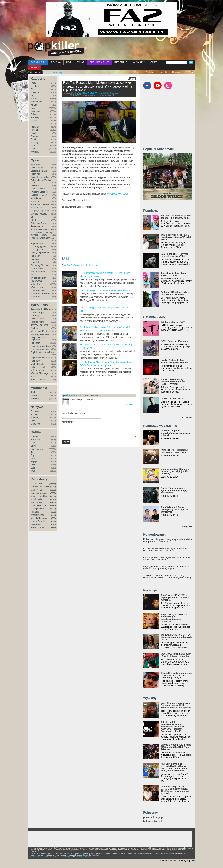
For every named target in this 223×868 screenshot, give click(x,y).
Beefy (33, 83)
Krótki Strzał (36, 208)
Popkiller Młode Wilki (40, 358)
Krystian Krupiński (39, 496)
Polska (34, 114)
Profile (34, 121)
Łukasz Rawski (38, 521)
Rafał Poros (36, 524)
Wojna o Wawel (38, 380)
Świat (33, 139)
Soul (33, 468)
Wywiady (35, 152)
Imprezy (34, 414)
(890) (53, 512)
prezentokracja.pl (153, 817)
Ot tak (33, 220)
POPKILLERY (38, 62)
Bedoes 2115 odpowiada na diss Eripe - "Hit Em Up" (175, 293)
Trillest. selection (38, 278)
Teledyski (35, 399)
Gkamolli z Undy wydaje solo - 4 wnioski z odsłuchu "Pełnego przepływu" (176, 675)
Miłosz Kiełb (36, 502)
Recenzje (35, 130)
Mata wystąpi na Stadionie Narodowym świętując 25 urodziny (175, 471)
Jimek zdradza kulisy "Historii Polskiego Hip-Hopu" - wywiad (173, 382)
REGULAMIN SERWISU (39, 857)
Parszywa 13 (37, 226)
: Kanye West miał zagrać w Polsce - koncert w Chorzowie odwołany (165, 549)
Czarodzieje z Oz (39, 171)
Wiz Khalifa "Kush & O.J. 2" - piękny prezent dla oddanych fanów (176, 637)
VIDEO (154, 62)
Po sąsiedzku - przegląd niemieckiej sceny (42, 234)
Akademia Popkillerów (41, 309)
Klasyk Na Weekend (40, 204)
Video (33, 149)
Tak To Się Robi (38, 272)
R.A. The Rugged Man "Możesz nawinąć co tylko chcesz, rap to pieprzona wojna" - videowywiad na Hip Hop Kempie (98, 86)
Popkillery (35, 361)
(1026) (53, 509)
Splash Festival (38, 367)
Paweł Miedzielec (39, 506)
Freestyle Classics (39, 192)
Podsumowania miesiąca (42, 238)
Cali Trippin (36, 316)
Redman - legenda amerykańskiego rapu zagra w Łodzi (176, 433)
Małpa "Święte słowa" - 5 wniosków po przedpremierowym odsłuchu (174, 618)
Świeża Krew (37, 268)
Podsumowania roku (40, 349)
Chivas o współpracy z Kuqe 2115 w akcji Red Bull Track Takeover (176, 747)
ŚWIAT (80, 62)
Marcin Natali (37, 499)
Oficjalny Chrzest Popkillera (39, 339)
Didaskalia (35, 174)
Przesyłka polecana (40, 253)
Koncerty (35, 418)
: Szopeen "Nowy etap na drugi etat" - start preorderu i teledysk (168, 540)
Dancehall (35, 437)
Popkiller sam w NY (40, 243)
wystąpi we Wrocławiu (117, 194)
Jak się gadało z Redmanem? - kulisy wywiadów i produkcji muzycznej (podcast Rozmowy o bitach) (172, 727)
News (33, 108)
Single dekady (37, 364)
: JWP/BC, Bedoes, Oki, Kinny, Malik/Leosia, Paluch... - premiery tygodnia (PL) (167, 577)
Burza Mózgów (38, 312)
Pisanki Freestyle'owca (41, 229)
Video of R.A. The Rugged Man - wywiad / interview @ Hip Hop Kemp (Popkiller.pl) (99, 233)
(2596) (53, 493)
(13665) (52, 484)
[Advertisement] (102, 385)
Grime (34, 446)
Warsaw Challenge (39, 373)
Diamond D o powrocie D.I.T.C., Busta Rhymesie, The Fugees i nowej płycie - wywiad (175, 790)
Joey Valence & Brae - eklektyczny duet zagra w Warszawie (174, 510)
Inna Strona (36, 198)
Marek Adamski (38, 490)
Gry (32, 96)
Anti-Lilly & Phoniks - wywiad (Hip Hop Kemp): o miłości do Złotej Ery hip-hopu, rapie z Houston (175, 767)
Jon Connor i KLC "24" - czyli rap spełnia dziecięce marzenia (175, 598)
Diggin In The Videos (40, 177)
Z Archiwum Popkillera (41, 294)
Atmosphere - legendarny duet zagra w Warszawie (174, 451)
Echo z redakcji (38, 189)
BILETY (35, 68)
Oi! (32, 217)
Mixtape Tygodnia (39, 214)
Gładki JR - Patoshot (172, 399)
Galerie (34, 395)
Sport (33, 133)
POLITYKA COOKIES (84, 857)
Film (33, 89)
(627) (53, 521)
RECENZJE (121, 62)
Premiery (35, 117)
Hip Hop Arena (37, 319)
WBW (33, 376)
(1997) (53, 496)
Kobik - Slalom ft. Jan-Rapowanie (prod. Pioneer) (175, 361)
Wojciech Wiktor (38, 528)
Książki (34, 105)
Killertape (35, 201)
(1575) (53, 499)
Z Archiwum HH (38, 290)
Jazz (33, 452)
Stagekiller (36, 262)
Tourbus (34, 275)
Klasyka (34, 99)
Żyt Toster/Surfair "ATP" (174, 322)
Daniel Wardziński (39, 493)
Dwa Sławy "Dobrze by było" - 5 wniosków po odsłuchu (176, 655)
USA (69, 62)
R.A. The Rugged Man (75, 265)
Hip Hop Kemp (37, 322)
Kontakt (163, 72)
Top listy (34, 142)
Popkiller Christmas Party (42, 352)
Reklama (176, 72)
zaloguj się (57, 72)
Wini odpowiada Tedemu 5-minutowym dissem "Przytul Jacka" (176, 237)
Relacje (34, 421)
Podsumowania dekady (41, 346)
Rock (33, 465)
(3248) (53, 487)
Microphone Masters (40, 331)
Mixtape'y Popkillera (40, 334)
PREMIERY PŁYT (99, 62)
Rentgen (35, 259)
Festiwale (35, 411)
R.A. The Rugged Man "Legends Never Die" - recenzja (105, 290)
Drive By (35, 186)
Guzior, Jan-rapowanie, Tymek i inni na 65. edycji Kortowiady (174, 490)
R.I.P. (33, 124)
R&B (33, 458)
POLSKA (56, 62)
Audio (33, 392)
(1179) (53, 506)
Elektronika (36, 440)
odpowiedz (131, 405)
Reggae (34, 462)
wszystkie (187, 418)
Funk (33, 443)
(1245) (53, 502)
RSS (188, 72)
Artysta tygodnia (38, 168)
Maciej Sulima (37, 509)
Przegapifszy (37, 250)
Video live (35, 424)
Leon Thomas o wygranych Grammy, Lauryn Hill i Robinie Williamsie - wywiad (176, 705)
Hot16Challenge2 (39, 195)
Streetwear (36, 136)
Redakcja (35, 512)
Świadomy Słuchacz (40, 265)
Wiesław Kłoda (38, 515)
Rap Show (35, 256)
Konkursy (35, 328)
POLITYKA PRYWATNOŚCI (62, 857)
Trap (33, 471)
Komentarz (67, 422)
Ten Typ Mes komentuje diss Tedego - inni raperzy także (176, 217)
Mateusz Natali (38, 484)
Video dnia (36, 284)
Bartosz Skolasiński (40, 487)
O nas (137, 72)
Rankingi (35, 127)
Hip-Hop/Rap (37, 449)
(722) (53, 515)
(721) (53, 518)
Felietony (35, 86)
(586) (53, 528)
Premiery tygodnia (39, 247)
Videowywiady (37, 370)
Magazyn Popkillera (40, 211)
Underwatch (36, 281)
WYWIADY (139, 62)
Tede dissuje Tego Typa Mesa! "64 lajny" (173, 274)
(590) (53, 524)
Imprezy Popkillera (39, 325)
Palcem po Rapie (39, 223)
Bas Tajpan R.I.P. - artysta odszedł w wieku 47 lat (174, 255)
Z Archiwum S (37, 297)
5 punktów (35, 165)
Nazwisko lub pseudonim (73, 413)
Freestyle (35, 92)
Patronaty (150, 72)
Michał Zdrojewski (39, 518)
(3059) (53, 490)
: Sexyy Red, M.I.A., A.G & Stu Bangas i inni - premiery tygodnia (167, 568)
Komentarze (36, 102)
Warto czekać (37, 287)
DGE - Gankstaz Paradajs (174, 341)
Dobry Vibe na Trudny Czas (41, 181)
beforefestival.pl (153, 821)
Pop (32, 455)
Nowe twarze (37, 111)
